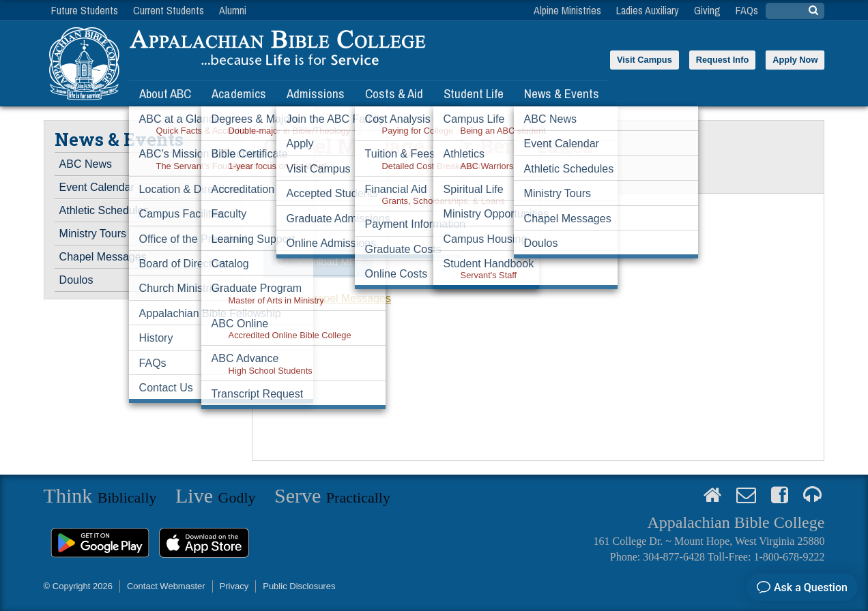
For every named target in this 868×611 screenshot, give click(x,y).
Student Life (474, 93)
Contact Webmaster (166, 586)
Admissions (316, 93)
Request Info (723, 60)
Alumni (233, 10)
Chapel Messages (103, 257)
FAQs (747, 10)
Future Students (85, 10)
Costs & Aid (394, 93)
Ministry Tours (93, 234)
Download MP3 (328, 262)
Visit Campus (645, 60)
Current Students (169, 10)
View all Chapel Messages (327, 298)
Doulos (76, 280)
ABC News (86, 164)
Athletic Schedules (104, 210)
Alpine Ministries (567, 10)
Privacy (234, 586)
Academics (239, 93)
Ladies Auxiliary (648, 10)
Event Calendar (97, 187)
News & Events (562, 93)
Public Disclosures (299, 586)
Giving (707, 10)
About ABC (165, 93)
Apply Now (795, 60)
